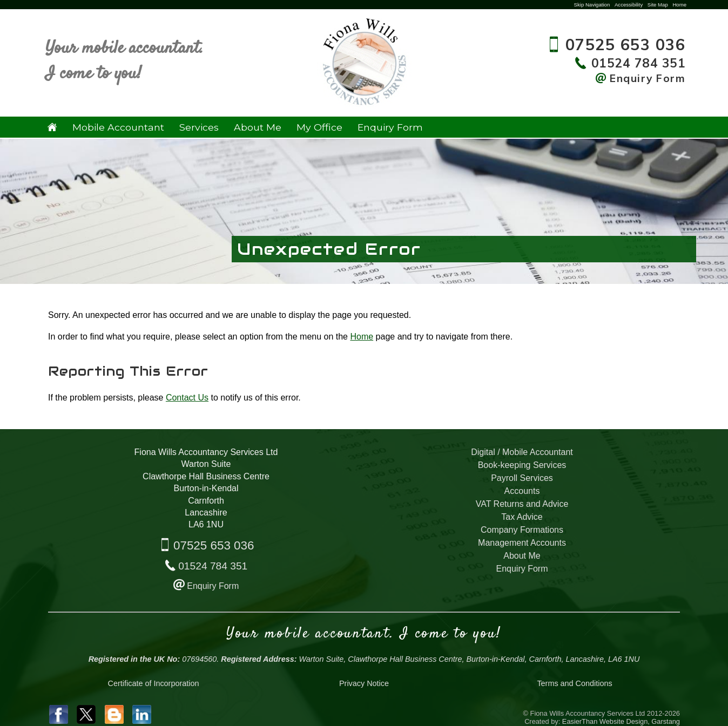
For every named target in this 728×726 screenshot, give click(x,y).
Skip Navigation (592, 5)
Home (679, 5)
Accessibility (629, 5)
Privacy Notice (364, 683)
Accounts (522, 491)
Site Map (658, 5)
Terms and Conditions (574, 683)
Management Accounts (522, 543)
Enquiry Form (390, 127)
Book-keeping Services (522, 465)
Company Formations (522, 530)
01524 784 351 (213, 566)
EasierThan (580, 721)
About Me (258, 127)
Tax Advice (522, 517)
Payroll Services (522, 478)
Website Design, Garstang (640, 721)
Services (199, 127)
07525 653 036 (214, 545)
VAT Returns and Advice (522, 504)
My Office (319, 127)
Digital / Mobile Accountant (522, 452)
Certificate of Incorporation (154, 683)
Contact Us (187, 398)
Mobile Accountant (118, 127)
